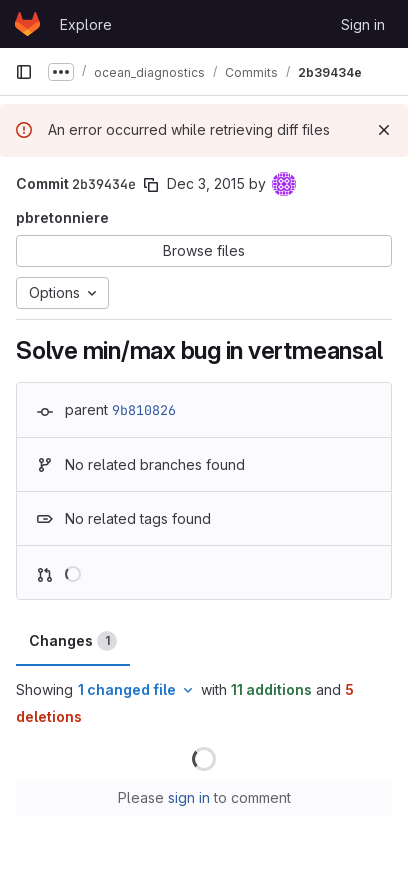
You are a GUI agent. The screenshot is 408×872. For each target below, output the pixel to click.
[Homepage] (27, 24)
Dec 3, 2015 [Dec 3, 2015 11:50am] (206, 183)
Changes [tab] (73, 641)
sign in (189, 797)
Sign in (363, 24)
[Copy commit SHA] (151, 185)
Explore (86, 24)
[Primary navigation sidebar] (24, 72)
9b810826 (144, 410)
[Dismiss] (384, 130)
